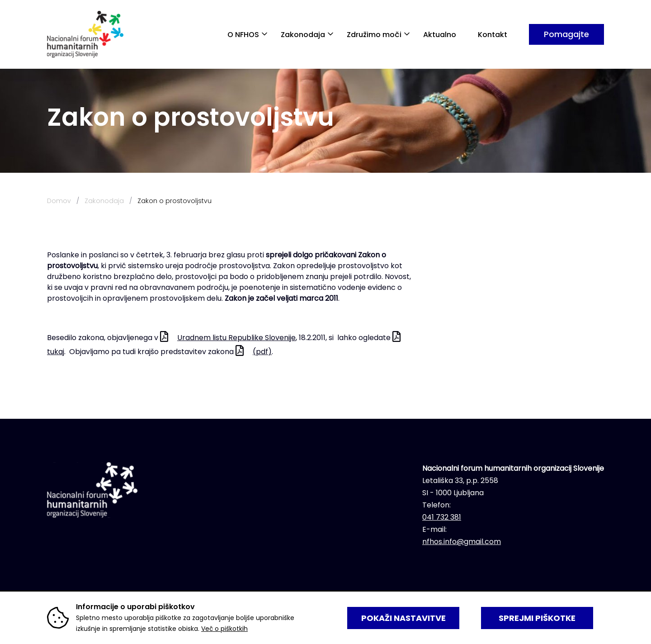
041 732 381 (442, 517)
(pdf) (262, 352)
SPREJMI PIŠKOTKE (537, 618)
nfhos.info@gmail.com (462, 542)
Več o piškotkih (224, 629)
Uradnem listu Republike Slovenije (236, 338)
